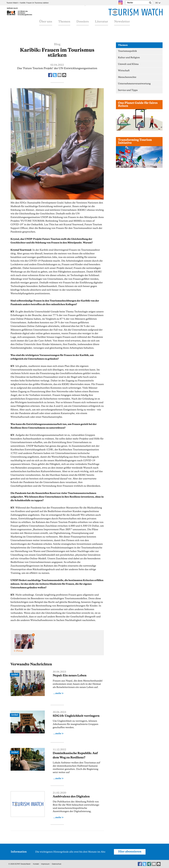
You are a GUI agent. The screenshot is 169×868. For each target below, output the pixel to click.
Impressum (46, 864)
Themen (64, 25)
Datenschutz (57, 864)
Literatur (101, 25)
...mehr (57, 693)
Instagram (120, 3)
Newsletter (122, 25)
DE (157, 3)
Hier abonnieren (130, 852)
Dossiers (83, 25)
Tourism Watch (12, 3)
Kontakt (36, 864)
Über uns (46, 25)
